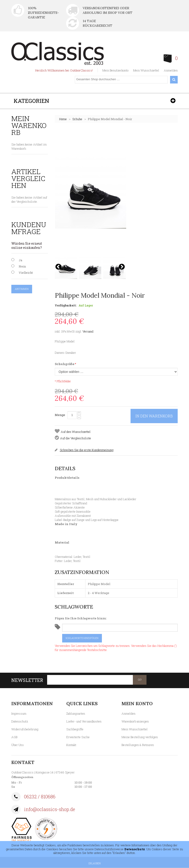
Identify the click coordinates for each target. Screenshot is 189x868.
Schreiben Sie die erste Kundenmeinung (87, 450)
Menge (60, 415)
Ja (20, 260)
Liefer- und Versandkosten (84, 721)
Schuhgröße (65, 364)
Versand (88, 331)
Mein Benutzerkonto (115, 70)
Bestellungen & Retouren (138, 745)
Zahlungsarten (76, 713)
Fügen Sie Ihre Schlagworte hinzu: (81, 618)
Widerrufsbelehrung (25, 729)
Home (63, 119)
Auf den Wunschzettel (76, 432)
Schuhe (77, 119)
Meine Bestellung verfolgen (140, 737)
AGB (14, 737)
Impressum (19, 713)
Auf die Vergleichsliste (76, 438)
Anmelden (171, 70)
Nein (22, 266)
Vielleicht (26, 273)
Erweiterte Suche (78, 737)
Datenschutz (20, 721)
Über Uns (18, 745)
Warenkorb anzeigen (135, 721)
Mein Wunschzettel (146, 70)
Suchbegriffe (75, 729)
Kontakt (71, 745)
